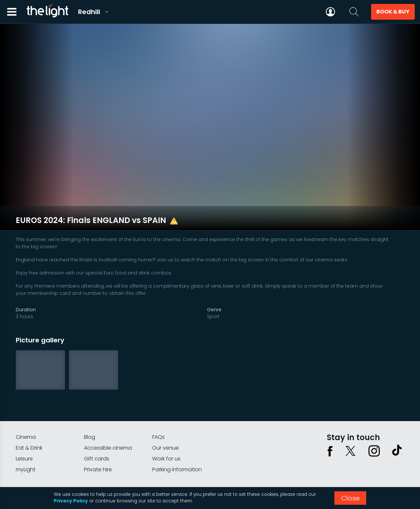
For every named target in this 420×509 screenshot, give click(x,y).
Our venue (166, 420)
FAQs (158, 409)
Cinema (26, 409)
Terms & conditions (382, 466)
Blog (90, 409)
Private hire (98, 441)
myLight (26, 441)
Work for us (166, 430)
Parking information (177, 441)
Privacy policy (338, 466)
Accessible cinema (108, 420)
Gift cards (97, 430)
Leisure (24, 430)
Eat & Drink (29, 420)
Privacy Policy (71, 501)
